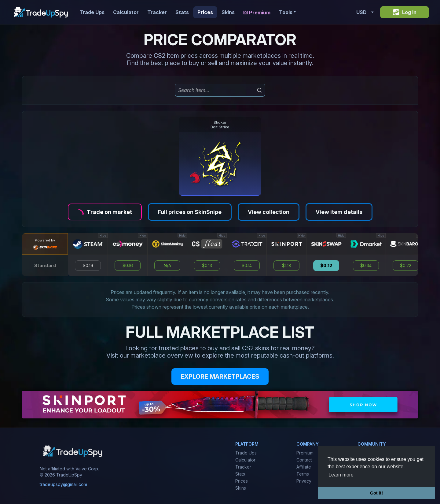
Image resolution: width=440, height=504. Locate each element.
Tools (287, 12)
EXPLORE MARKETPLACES (220, 377)
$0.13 (207, 266)
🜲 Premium (257, 13)
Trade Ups (92, 12)
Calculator (126, 12)
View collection (269, 212)
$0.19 (88, 266)
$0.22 (406, 266)
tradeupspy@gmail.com (63, 484)
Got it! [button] (376, 493)
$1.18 (287, 266)
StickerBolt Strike (220, 125)
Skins (228, 12)
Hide (103, 235)
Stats (182, 12)
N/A (167, 266)
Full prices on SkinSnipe (190, 212)
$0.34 (366, 266)
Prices (205, 12)
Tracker (157, 12)
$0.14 (247, 266)
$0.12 (326, 266)
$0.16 (128, 266)
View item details (339, 212)
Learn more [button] (341, 475)
